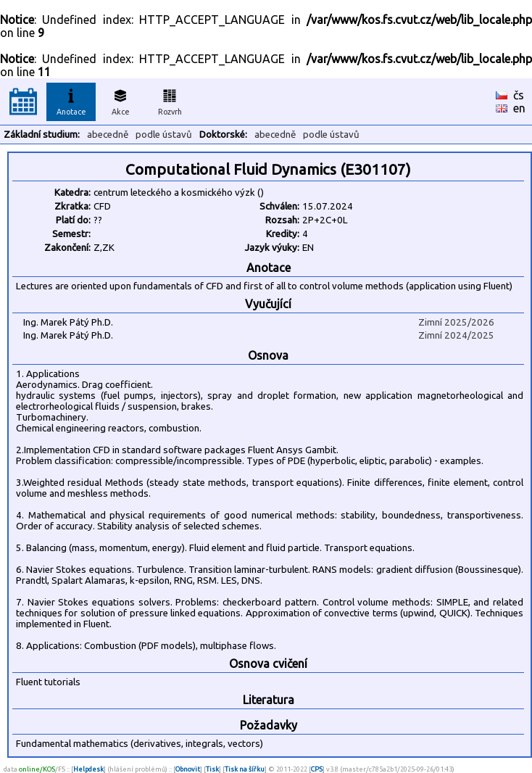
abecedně (108, 135)
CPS (317, 769)
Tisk (212, 769)
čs (519, 95)
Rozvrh (170, 100)
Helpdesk (88, 769)
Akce (120, 100)
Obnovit (188, 769)
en (519, 108)
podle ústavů (164, 135)
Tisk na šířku (245, 769)
